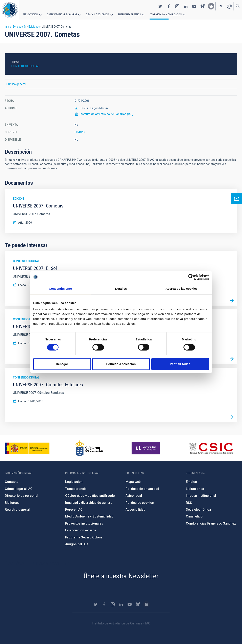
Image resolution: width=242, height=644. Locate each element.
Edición (18, 199)
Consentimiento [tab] (60, 289)
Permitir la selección (121, 364)
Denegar (62, 364)
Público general (16, 84)
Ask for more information (237, 199)
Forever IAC (74, 510)
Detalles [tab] (121, 289)
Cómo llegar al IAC (19, 489)
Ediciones (34, 27)
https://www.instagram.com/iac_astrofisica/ (177, 6)
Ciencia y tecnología (97, 15)
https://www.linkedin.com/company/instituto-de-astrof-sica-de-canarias (186, 6)
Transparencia (76, 489)
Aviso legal (134, 496)
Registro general (17, 510)
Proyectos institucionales (84, 523)
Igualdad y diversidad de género (89, 503)
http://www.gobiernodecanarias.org (89, 448)
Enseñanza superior (129, 15)
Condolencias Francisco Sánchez (211, 523)
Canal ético (194, 516)
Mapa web (133, 482)
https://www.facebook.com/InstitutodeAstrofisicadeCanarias (169, 6)
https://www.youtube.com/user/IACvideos (194, 6)
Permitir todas (180, 364)
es (220, 6)
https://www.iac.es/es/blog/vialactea (211, 6)
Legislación (74, 482)
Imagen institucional (201, 496)
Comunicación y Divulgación (166, 15)
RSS (189, 503)
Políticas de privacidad (142, 489)
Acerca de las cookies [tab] (182, 289)
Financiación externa (81, 530)
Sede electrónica (198, 510)
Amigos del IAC (76, 544)
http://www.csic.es (211, 448)
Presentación (30, 15)
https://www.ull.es (146, 448)
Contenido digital (25, 66)
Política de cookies (140, 503)
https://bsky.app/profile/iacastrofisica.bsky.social (203, 6)
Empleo (191, 482)
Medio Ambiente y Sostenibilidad (89, 516)
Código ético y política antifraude (90, 496)
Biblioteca (12, 503)
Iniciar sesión (229, 6)
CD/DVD (80, 132)
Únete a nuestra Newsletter (121, 576)
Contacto (12, 482)
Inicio (8, 27)
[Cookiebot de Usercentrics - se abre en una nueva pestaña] (191, 277)
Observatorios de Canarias (62, 15)
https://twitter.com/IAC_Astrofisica (160, 6)
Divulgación (20, 27)
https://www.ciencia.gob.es (27, 448)
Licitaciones (195, 489)
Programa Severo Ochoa (84, 537)
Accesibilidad (135, 510)
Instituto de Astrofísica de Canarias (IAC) (107, 114)
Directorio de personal (21, 496)
